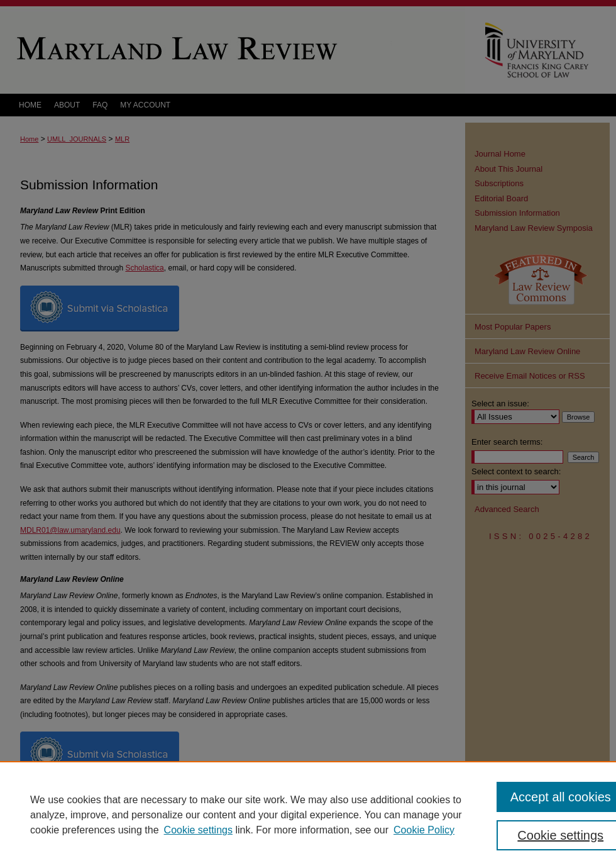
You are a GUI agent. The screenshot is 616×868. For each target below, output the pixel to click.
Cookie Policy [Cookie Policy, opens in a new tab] (424, 830)
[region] (308, 815)
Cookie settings (198, 830)
